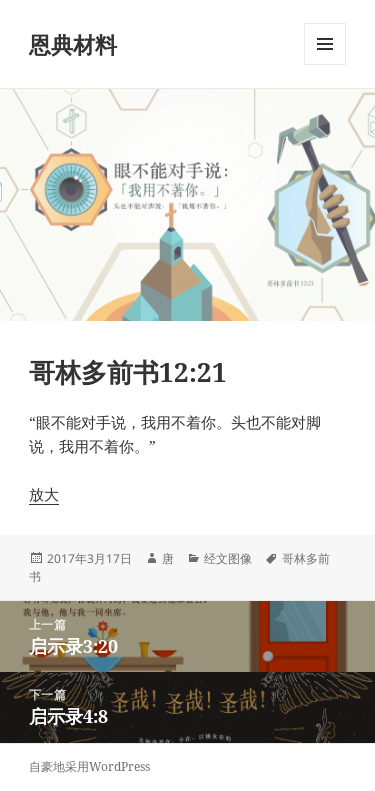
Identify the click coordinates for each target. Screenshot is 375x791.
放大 (44, 494)
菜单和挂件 (325, 64)
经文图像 (228, 558)
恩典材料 (73, 44)
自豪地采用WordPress (89, 766)
